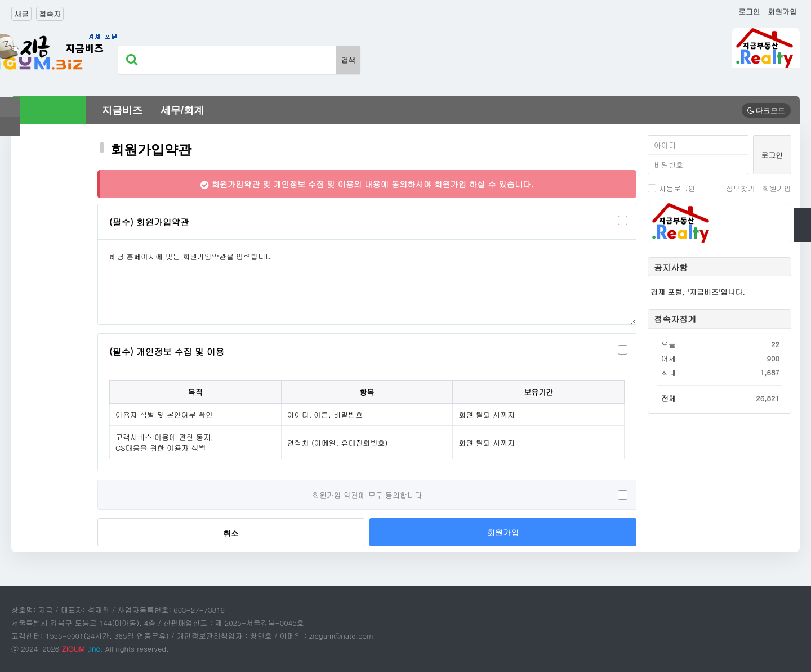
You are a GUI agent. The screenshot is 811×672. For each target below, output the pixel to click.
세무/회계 (182, 110)
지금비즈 (122, 110)
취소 (231, 533)
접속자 (50, 14)
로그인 (749, 12)
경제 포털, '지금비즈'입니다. (698, 292)
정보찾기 (741, 188)
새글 (21, 14)
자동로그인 (672, 188)
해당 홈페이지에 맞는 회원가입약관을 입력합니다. (367, 282)
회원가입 (782, 12)
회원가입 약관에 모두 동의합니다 (367, 495)
